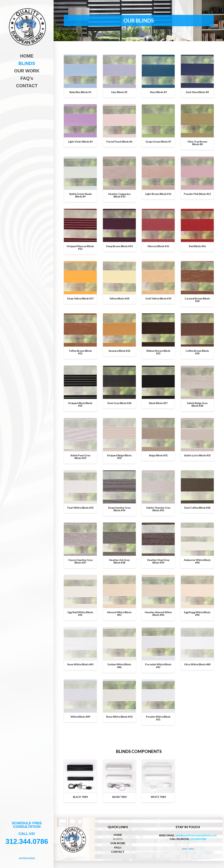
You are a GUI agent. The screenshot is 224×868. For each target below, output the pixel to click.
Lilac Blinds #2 (119, 92)
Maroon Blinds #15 (158, 246)
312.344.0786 (198, 839)
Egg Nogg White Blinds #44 (197, 614)
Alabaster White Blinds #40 (197, 561)
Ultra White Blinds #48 (197, 664)
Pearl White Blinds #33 (80, 508)
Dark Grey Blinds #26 (119, 403)
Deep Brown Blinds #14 (119, 246)
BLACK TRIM (80, 797)
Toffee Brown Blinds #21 (80, 352)
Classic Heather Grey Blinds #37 (80, 561)
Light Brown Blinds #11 (158, 194)
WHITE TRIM (158, 797)
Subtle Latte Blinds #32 (197, 455)
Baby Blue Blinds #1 (80, 92)
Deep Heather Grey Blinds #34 (119, 509)
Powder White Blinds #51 (158, 718)
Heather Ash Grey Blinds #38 (119, 561)
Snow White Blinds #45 (80, 664)
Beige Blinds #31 (158, 455)
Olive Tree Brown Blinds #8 (197, 143)
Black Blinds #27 (158, 403)
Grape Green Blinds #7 (158, 142)
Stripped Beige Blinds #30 (119, 457)
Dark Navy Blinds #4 (197, 92)
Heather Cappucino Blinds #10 (119, 195)
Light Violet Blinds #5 (80, 142)
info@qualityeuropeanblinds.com (196, 835)
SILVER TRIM (119, 797)
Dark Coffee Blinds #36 (197, 508)
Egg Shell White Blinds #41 (80, 614)
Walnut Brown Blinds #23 (158, 352)
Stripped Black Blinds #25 (80, 404)
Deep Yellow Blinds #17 (80, 298)
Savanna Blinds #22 (119, 351)
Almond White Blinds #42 (119, 614)
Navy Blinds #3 (158, 92)
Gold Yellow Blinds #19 (158, 298)
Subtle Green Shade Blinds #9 (80, 195)
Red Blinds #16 (197, 246)
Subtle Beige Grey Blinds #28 (197, 404)
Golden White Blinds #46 (119, 666)
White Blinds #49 (80, 717)
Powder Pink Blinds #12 (197, 194)
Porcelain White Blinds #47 (158, 666)
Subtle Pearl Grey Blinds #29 (80, 457)
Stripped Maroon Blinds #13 (80, 248)
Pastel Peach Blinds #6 (119, 142)
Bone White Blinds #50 (119, 717)
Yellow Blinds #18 (119, 298)
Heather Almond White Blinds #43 (158, 614)
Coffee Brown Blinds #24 (197, 352)
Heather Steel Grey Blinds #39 (158, 561)
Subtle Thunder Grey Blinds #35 (158, 509)
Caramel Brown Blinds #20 (197, 300)
